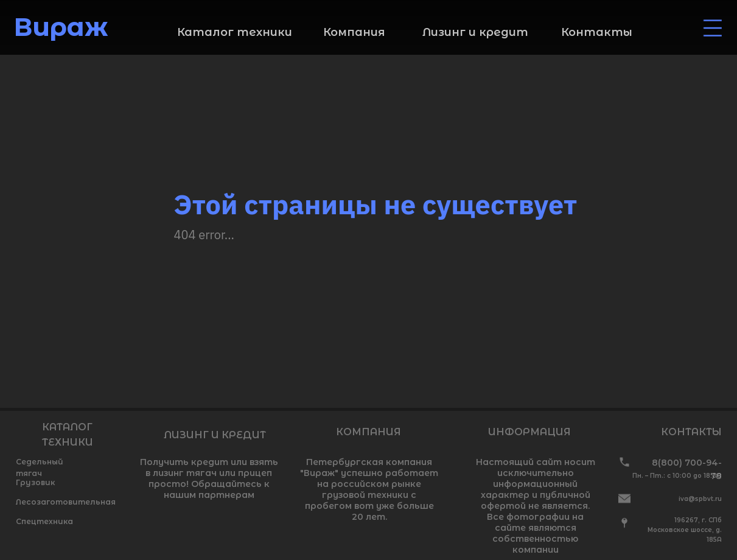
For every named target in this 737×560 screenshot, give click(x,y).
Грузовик (35, 482)
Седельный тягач (40, 467)
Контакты (597, 32)
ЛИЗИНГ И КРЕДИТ (215, 435)
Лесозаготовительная (66, 502)
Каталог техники (235, 32)
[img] (713, 28)
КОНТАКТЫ (691, 432)
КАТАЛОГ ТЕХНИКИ (68, 435)
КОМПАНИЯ (368, 432)
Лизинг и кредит (475, 32)
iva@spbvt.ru (700, 499)
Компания (354, 32)
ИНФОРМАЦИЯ (529, 432)
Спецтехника (44, 521)
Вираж (61, 27)
